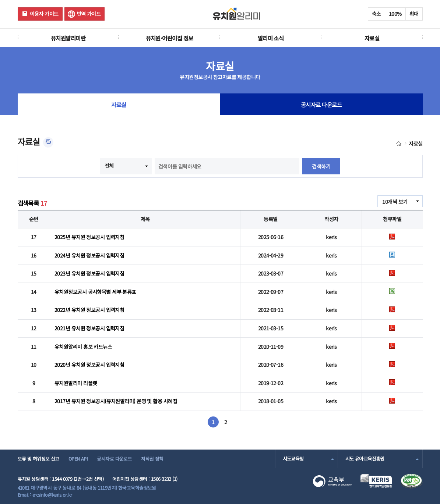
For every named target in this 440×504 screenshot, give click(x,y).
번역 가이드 (89, 14)
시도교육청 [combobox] (293, 459)
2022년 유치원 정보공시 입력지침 (89, 310)
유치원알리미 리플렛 (76, 383)
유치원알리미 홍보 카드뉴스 (83, 347)
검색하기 (321, 166)
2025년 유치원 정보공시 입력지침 (89, 237)
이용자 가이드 (44, 14)
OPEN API (78, 459)
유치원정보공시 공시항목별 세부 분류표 (95, 292)
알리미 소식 (271, 38)
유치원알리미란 (68, 38)
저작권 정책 (152, 459)
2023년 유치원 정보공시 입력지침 (89, 273)
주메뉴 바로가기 (0, 0)
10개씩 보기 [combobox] (395, 202)
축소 (376, 14)
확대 (414, 14)
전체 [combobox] (109, 166)
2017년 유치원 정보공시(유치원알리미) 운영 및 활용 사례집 (116, 401)
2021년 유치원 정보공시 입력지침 (89, 328)
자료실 (372, 38)
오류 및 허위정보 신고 (38, 459)
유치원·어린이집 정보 (170, 38)
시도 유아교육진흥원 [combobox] (365, 459)
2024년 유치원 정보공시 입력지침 (89, 255)
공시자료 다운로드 (321, 104)
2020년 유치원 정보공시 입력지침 (89, 365)
